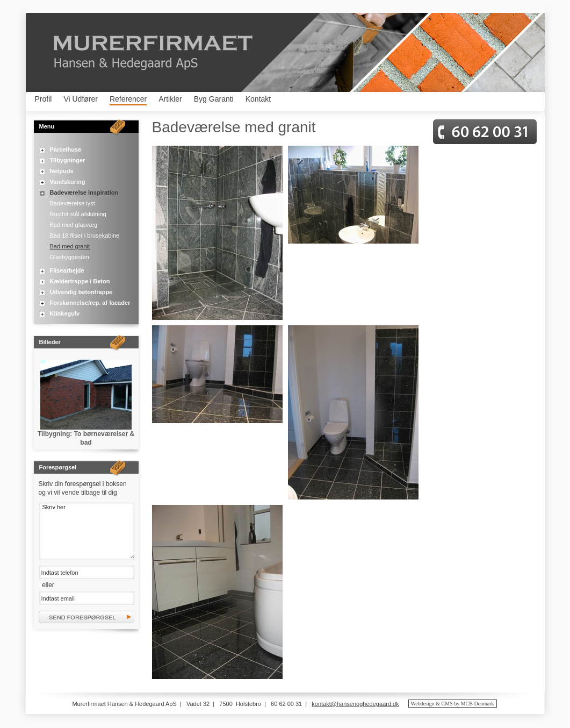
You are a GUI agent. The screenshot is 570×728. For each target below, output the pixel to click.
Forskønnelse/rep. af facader (90, 303)
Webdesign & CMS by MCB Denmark (453, 704)
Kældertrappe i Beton (80, 281)
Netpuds (62, 171)
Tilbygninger (68, 160)
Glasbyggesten (70, 257)
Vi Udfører (81, 99)
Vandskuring (68, 182)
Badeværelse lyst (73, 203)
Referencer (128, 99)
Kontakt (258, 99)
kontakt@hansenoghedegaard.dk (355, 704)
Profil (44, 99)
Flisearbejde (67, 270)
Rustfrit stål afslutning (78, 214)
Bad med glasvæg (74, 225)
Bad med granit (70, 246)
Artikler (170, 99)
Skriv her (87, 530)
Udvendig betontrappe (81, 292)
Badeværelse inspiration (84, 192)
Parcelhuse (66, 149)
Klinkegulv (65, 313)
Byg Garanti (214, 99)
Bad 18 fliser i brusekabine (85, 235)
